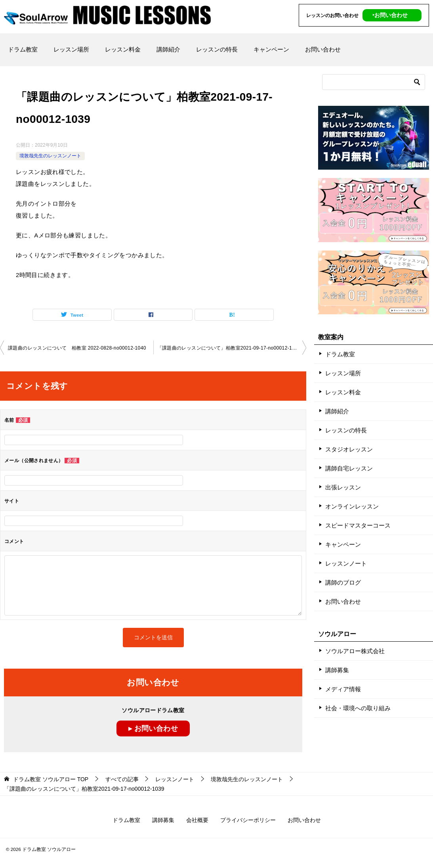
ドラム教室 (23, 49)
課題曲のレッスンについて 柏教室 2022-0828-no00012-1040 (77, 348)
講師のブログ (343, 582)
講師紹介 (168, 49)
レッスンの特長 (217, 49)
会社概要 (197, 820)
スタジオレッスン (349, 449)
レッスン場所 (71, 49)
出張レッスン (343, 487)
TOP (51, 779)
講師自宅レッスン (349, 468)
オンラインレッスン (352, 506)
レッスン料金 (123, 49)
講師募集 (337, 670)
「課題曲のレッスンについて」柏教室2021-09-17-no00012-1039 (229, 348)
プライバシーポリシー (248, 820)
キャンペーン (271, 49)
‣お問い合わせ (390, 15)
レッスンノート (346, 563)
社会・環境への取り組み (358, 708)
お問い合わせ (323, 49)
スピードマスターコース (358, 525)
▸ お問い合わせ (153, 728)
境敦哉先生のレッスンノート (50, 156)
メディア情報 (343, 689)
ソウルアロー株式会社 (355, 651)
